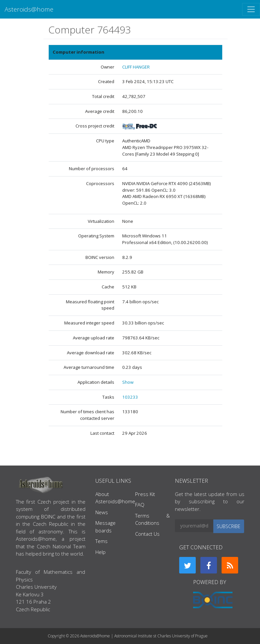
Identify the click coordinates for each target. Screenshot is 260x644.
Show (128, 382)
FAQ (140, 505)
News (102, 512)
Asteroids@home (29, 9)
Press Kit (145, 494)
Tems (102, 541)
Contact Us (147, 534)
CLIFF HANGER (136, 67)
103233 (130, 397)
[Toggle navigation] (251, 9)
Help (101, 552)
